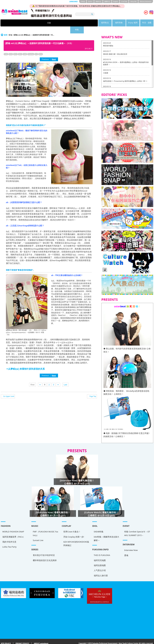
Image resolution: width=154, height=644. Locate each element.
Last (65, 378)
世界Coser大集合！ (72, 525)
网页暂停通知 (108, 39)
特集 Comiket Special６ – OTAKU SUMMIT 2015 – (137, 526)
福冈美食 (69, 23)
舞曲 (41, 47)
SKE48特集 (99, 525)
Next (54, 52)
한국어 (90, 1)
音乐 (20, 47)
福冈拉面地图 (100, 558)
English (116, 1)
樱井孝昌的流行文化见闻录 (45, 553)
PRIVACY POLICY (22, 636)
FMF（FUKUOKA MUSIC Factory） (46, 526)
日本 (6, 47)
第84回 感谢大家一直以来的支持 (115, 47)
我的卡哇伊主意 (9, 535)
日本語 (83, 1)
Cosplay (31, 47)
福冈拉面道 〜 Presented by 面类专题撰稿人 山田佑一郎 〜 (125, 74)
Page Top (93, 389)
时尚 (15, 47)
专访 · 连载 (101, 23)
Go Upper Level (9, 389)
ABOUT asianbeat (41, 636)
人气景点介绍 (100, 563)
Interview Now (131, 543)
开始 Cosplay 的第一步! (74, 530)
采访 (11, 47)
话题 (38, 23)
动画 (25, 47)
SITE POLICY (6, 636)
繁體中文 (107, 1)
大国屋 (106, 66)
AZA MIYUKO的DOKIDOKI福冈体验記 (76, 537)
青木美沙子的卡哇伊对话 (44, 548)
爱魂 (11, 28)
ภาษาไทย (124, 1)
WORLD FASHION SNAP (13, 525)
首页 (6, 28)
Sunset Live (38, 533)
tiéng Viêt (133, 1)
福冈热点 (53, 23)
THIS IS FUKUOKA (102, 548)
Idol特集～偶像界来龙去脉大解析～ (107, 532)
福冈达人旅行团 (101, 569)
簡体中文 (98, 1)
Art (36, 47)
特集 (116, 23)
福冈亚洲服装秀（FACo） (14, 530)
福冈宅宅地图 (100, 553)
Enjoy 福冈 (85, 23)
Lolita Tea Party (10, 540)
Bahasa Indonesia (146, 1)
